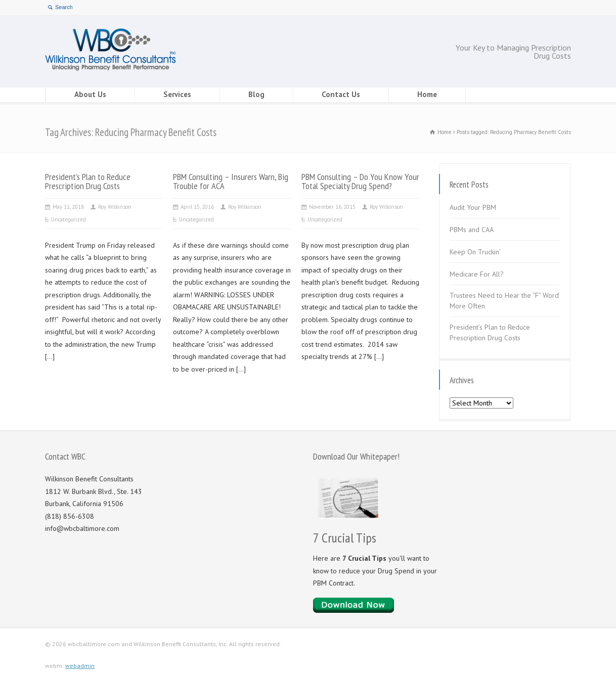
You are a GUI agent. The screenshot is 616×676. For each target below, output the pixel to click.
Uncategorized (69, 219)
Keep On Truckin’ (475, 252)
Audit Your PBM (473, 207)
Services (177, 94)
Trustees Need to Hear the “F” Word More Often (504, 301)
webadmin (80, 666)
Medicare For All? (477, 274)
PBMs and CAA (472, 230)
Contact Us (341, 94)
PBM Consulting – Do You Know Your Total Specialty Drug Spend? (360, 181)
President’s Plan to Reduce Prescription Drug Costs (88, 181)
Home (427, 94)
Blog (256, 94)
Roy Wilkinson (115, 207)
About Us (90, 94)
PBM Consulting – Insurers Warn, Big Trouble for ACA (231, 181)
